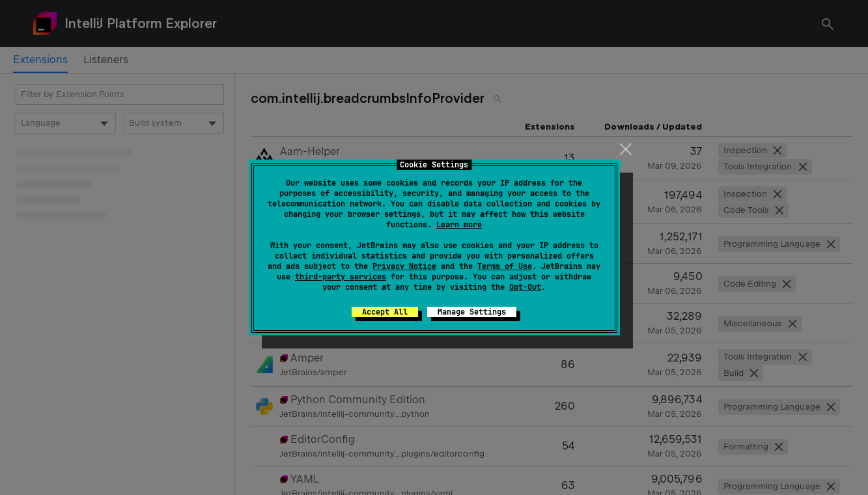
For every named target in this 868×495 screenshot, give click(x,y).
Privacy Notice (404, 266)
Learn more (459, 225)
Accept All (385, 312)
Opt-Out (525, 287)
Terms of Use (505, 266)
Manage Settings (472, 312)
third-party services (341, 277)
